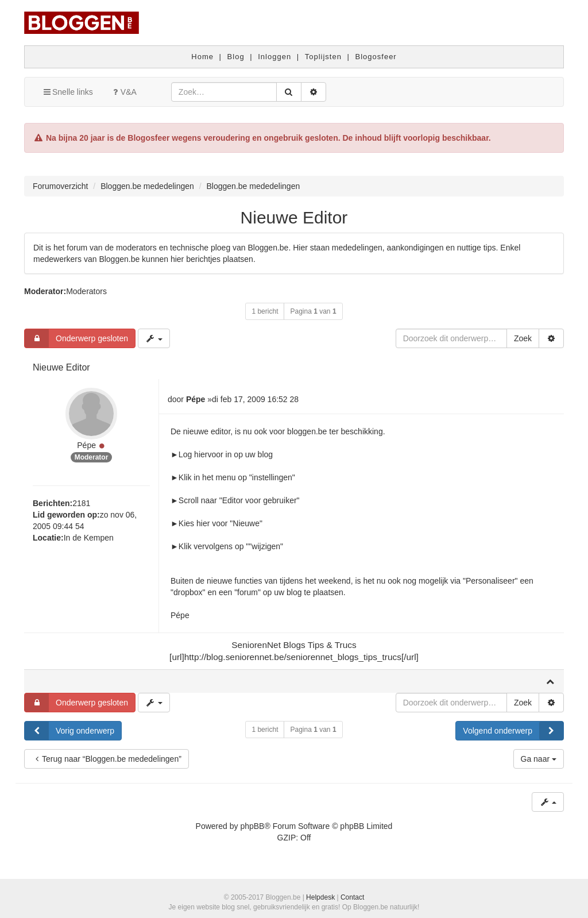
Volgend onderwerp (513, 731)
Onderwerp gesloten (76, 338)
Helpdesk (320, 897)
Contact (352, 897)
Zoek (523, 338)
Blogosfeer (376, 57)
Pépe (86, 445)
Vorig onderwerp (69, 731)
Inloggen (274, 57)
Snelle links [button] (67, 92)
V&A (123, 92)
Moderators (86, 291)
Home (202, 57)
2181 (81, 503)
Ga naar (539, 759)
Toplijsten (323, 57)
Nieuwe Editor (294, 217)
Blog (236, 57)
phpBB (252, 826)
